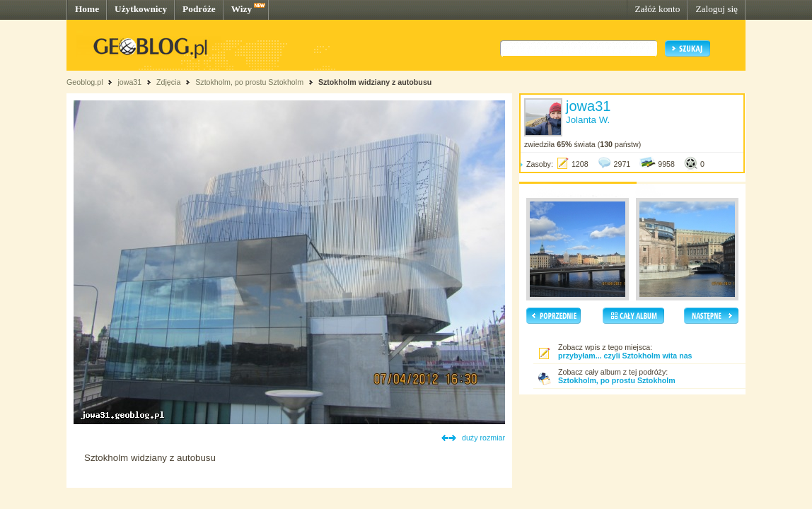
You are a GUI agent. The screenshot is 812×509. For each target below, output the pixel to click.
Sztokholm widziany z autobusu (375, 82)
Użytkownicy (141, 9)
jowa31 (129, 82)
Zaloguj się (717, 9)
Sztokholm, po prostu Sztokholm (249, 82)
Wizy (242, 9)
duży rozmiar (483, 438)
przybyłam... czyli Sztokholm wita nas (625, 356)
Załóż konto (657, 9)
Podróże (199, 9)
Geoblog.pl (85, 82)
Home (87, 9)
